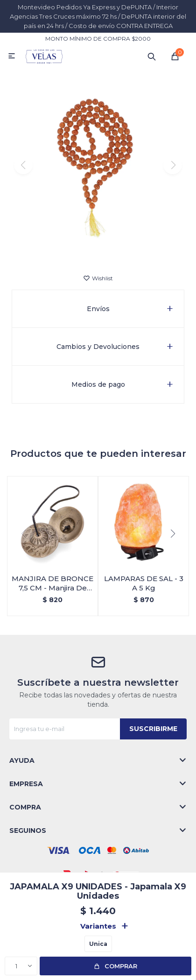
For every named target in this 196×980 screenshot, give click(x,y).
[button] (98, 250)
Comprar (121, 966)
